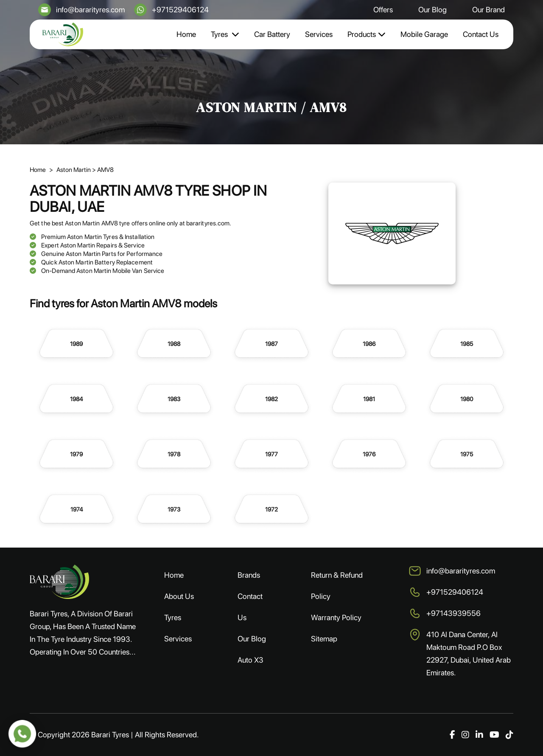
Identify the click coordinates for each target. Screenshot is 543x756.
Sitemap (324, 639)
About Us (179, 596)
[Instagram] (465, 735)
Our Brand (488, 10)
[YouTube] (494, 735)
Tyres (225, 34)
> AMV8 (103, 170)
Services (319, 34)
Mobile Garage (424, 34)
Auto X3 (251, 660)
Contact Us (481, 34)
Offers (383, 10)
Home (186, 34)
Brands (249, 575)
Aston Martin (74, 170)
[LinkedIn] (479, 735)
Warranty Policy (336, 617)
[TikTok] (509, 735)
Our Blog (432, 10)
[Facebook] (452, 735)
